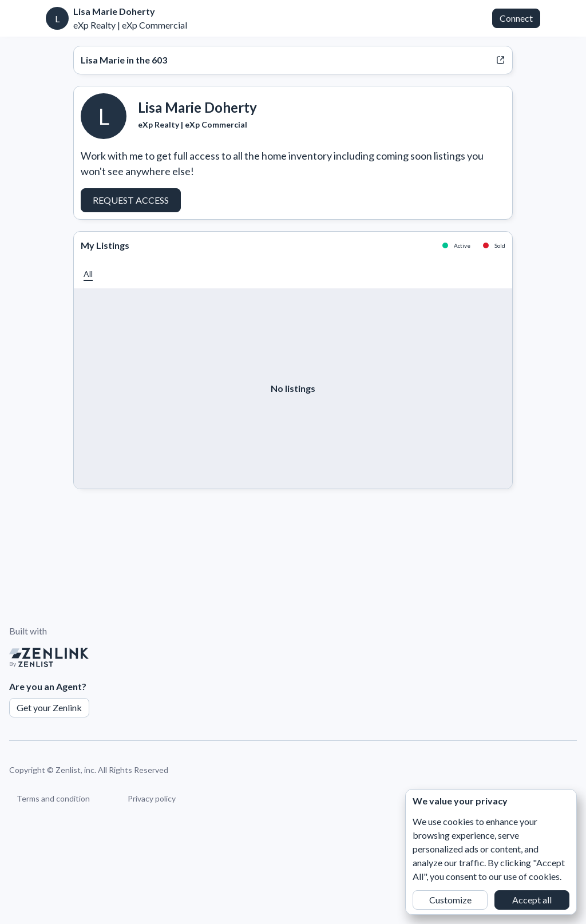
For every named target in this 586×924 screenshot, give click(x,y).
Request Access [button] (131, 200)
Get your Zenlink (49, 707)
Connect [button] (516, 18)
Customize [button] (450, 900)
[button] (88, 274)
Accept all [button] (532, 900)
